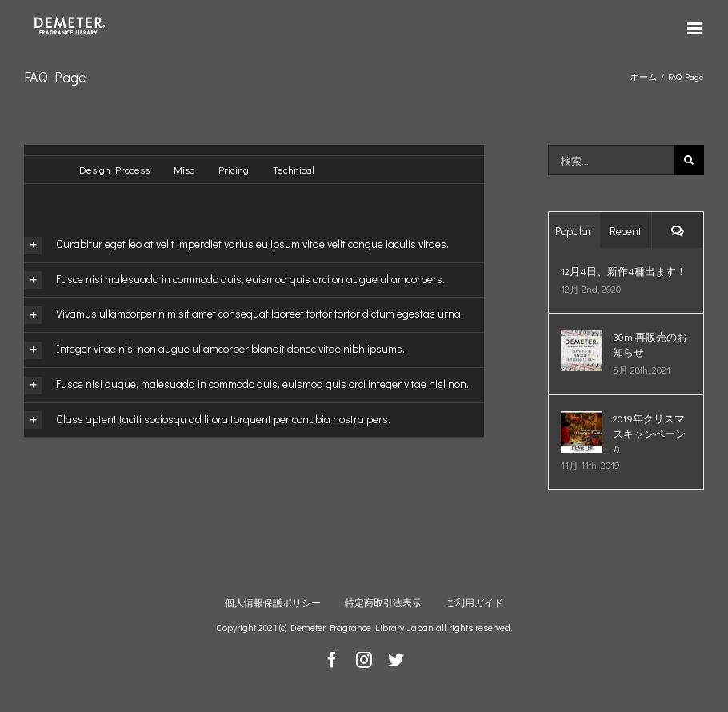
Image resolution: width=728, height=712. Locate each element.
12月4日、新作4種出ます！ (624, 271)
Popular (574, 231)
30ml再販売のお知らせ (650, 344)
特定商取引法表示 (383, 602)
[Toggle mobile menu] (696, 28)
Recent (626, 231)
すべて (40, 171)
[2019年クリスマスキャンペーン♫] (582, 420)
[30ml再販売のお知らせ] (582, 338)
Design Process (114, 169)
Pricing (234, 169)
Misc (184, 169)
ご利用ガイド (474, 602)
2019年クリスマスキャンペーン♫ (649, 433)
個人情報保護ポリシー (273, 602)
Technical (294, 169)
